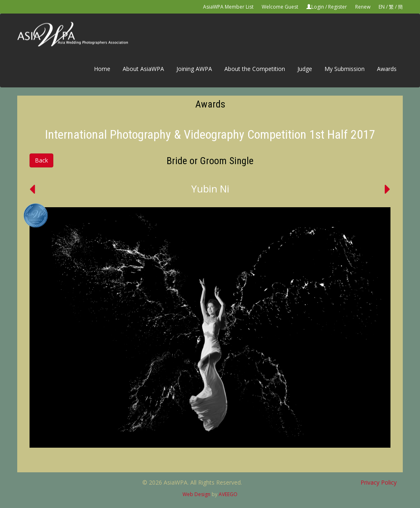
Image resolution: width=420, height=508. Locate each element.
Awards (387, 69)
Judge (305, 69)
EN (382, 7)
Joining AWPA (194, 69)
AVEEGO (228, 494)
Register (338, 7)
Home (102, 69)
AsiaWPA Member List (228, 7)
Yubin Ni (210, 189)
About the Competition (255, 69)
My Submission (345, 69)
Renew (363, 7)
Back (41, 160)
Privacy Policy (379, 482)
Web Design (196, 494)
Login (318, 7)
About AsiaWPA (143, 69)
